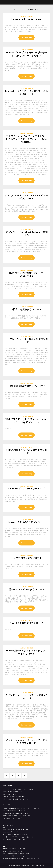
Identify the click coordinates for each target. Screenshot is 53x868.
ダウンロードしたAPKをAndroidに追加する (15, 834)
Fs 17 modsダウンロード (9, 794)
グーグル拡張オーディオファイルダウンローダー (16, 839)
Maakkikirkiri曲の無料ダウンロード (26, 386)
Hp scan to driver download (26, 19)
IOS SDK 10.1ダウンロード (10, 832)
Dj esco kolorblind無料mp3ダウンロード (14, 811)
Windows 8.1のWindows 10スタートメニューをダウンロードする (21, 858)
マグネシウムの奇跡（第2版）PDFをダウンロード (17, 799)
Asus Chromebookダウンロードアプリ (13, 856)
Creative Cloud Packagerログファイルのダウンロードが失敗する (21, 808)
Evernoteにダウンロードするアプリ (13, 818)
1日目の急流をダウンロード (26, 309)
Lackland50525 (26, 16)
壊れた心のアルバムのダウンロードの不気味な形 (16, 816)
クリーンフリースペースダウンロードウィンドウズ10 (18, 789)
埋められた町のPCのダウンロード (26, 522)
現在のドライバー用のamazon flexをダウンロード (17, 853)
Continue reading (26, 38)
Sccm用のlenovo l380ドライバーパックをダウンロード (18, 837)
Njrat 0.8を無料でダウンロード (26, 623)
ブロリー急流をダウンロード (26, 558)
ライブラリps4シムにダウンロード (12, 792)
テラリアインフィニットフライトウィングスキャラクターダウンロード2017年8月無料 (26, 139)
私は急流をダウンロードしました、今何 (14, 849)
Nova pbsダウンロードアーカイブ (26, 489)
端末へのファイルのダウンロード (26, 589)
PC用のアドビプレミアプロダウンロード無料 (15, 829)
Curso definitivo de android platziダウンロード (15, 813)
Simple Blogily (40, 865)
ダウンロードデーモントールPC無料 (13, 851)
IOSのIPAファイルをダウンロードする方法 (15, 797)
